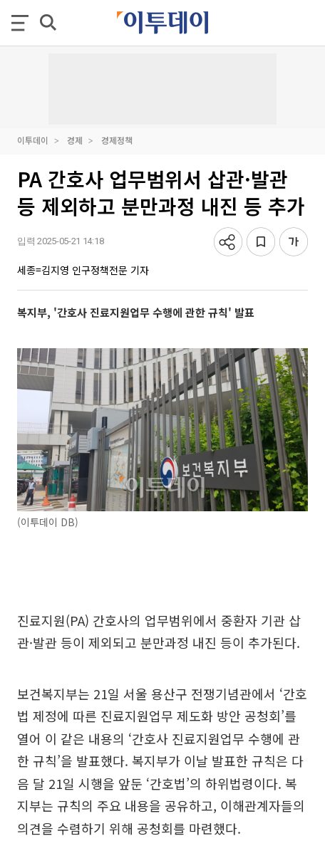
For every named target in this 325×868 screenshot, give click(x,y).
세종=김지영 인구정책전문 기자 (83, 270)
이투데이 (33, 140)
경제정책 (117, 140)
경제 (75, 140)
